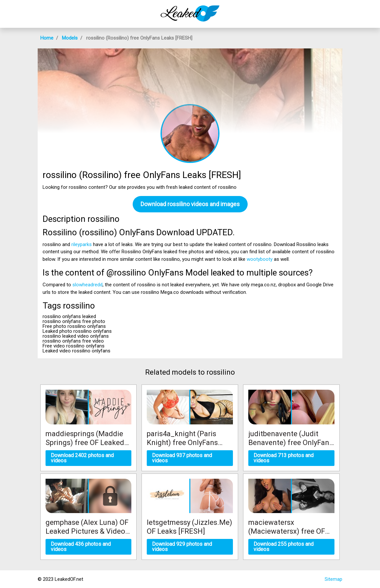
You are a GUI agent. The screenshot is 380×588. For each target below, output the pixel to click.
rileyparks (82, 244)
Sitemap (333, 579)
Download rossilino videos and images (190, 204)
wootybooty (260, 259)
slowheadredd (87, 285)
